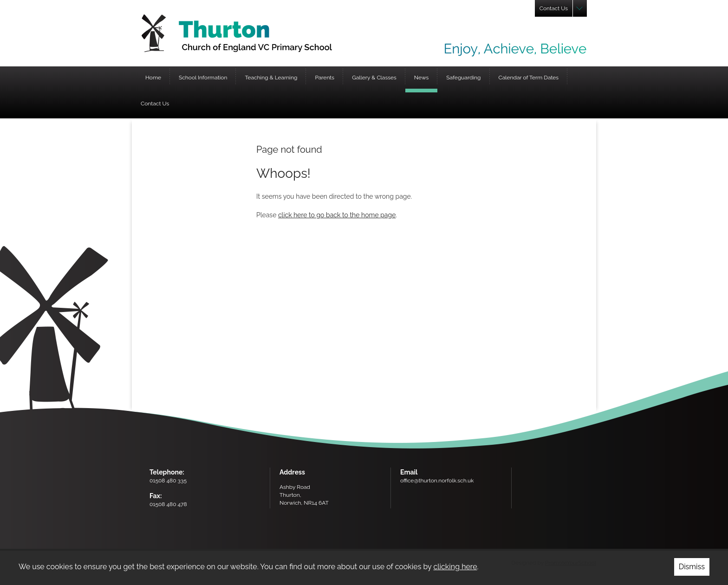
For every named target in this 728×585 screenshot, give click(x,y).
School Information (203, 78)
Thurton (237, 33)
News (421, 78)
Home (153, 78)
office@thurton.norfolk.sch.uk (437, 481)
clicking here (455, 567)
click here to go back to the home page (337, 215)
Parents (325, 78)
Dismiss (692, 567)
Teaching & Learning (271, 78)
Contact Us (155, 104)
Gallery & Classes (374, 78)
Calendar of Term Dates (529, 78)
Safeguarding (463, 78)
